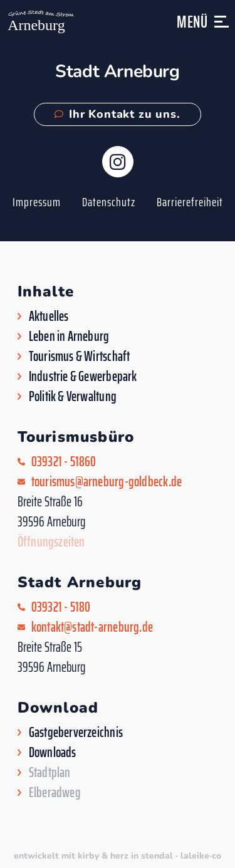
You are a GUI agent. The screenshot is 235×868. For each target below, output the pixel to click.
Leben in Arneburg (69, 337)
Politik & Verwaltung (73, 397)
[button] (222, 27)
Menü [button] (192, 22)
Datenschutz (109, 202)
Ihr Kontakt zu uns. (117, 114)
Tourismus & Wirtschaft (80, 357)
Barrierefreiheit (190, 202)
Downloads (53, 753)
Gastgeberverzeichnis (76, 733)
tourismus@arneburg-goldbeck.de (107, 482)
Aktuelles (49, 316)
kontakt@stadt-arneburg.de (92, 627)
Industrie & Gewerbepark (83, 377)
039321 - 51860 (64, 462)
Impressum (37, 202)
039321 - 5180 (61, 607)
